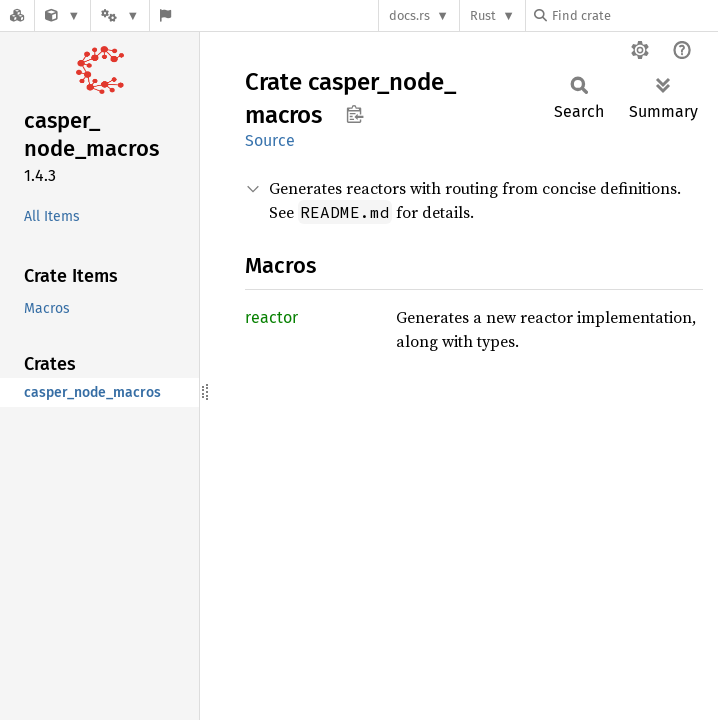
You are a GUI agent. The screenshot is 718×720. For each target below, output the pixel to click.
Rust (483, 15)
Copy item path (354, 114)
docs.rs (409, 15)
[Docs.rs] (17, 15)
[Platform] (120, 15)
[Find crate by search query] (634, 15)
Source (270, 140)
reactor (271, 317)
